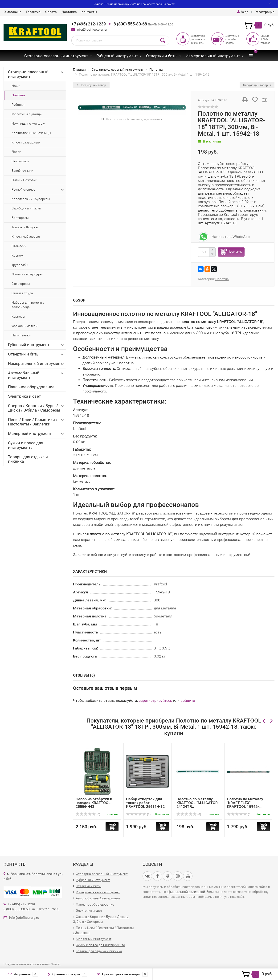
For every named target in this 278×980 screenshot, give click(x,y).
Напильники (21, 335)
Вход (243, 12)
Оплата (51, 12)
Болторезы (20, 218)
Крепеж (17, 255)
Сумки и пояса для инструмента (26, 445)
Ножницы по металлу (28, 123)
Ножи (16, 86)
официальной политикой (186, 892)
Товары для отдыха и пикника (28, 459)
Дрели (16, 152)
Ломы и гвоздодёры (27, 274)
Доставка (69, 12)
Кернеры (18, 316)
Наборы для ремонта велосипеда (28, 305)
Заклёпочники (22, 171)
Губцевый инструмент (117, 56)
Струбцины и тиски (26, 208)
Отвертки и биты (162, 56)
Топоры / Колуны (25, 227)
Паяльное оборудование (31, 387)
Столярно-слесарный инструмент (56, 56)
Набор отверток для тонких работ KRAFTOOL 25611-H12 (145, 803)
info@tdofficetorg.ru (92, 29)
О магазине (12, 12)
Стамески (19, 246)
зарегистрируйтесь (155, 700)
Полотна (18, 95)
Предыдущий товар (91, 85)
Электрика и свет (24, 396)
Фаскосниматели (25, 326)
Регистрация (265, 12)
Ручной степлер (38, 190)
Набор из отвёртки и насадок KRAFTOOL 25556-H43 (94, 803)
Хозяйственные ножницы (31, 133)
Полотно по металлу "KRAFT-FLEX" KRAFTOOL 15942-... (245, 803)
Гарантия (33, 12)
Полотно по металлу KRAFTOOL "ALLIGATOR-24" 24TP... (198, 803)
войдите (188, 700)
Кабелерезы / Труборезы (31, 199)
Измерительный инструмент (213, 56)
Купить (235, 252)
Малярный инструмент (36, 434)
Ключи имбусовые (26, 237)
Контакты (89, 12)
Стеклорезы (21, 284)
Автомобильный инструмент (36, 375)
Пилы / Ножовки (24, 180)
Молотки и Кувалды (27, 114)
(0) (88, 814)
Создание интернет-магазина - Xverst (32, 964)
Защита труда (22, 293)
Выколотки (20, 161)
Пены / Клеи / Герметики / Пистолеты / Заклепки (36, 422)
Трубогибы (20, 265)
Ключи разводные (26, 142)
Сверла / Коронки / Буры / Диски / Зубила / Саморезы (36, 408)
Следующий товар (257, 85)
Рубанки (18, 105)
